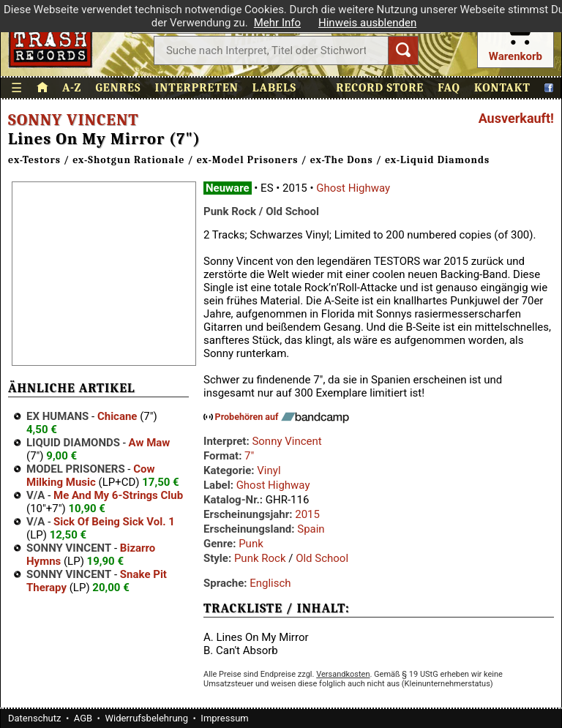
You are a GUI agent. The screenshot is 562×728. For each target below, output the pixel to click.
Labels (274, 88)
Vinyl (269, 470)
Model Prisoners (76, 469)
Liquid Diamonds (73, 443)
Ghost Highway (353, 188)
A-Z (72, 88)
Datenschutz (34, 718)
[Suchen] (403, 50)
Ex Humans (57, 416)
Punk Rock (260, 558)
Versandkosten (343, 674)
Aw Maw (150, 443)
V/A (35, 495)
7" (249, 456)
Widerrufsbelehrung (146, 718)
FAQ (449, 88)
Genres (118, 88)
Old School (322, 558)
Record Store (380, 88)
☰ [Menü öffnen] (17, 88)
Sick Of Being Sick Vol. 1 (114, 522)
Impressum (224, 718)
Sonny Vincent (74, 120)
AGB (83, 718)
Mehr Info (277, 23)
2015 (307, 514)
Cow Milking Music (91, 476)
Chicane (117, 416)
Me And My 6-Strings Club (118, 495)
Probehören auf (282, 417)
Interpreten (197, 88)
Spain (311, 529)
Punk (251, 544)
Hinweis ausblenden (367, 23)
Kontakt (502, 88)
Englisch (270, 583)
